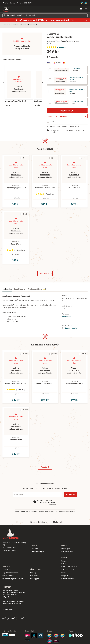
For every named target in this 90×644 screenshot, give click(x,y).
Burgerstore (34, 576)
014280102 (35, 549)
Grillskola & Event (68, 570)
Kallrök (64, 573)
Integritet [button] (65, 576)
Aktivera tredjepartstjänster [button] (61, 70)
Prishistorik (52, 57)
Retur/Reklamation (68, 579)
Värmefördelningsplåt (29, 25)
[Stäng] (87, 20)
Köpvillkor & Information (11, 573)
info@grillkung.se (38, 552)
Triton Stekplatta (77, 101)
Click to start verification (47, 502)
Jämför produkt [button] (69, 328)
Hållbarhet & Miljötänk (69, 567)
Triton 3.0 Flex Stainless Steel (77, 90)
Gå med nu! (71, 494)
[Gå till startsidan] (6, 9)
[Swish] (12, 635)
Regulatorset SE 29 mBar (77, 79)
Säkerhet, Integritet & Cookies (13, 579)
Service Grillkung (8, 576)
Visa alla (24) (45, 273)
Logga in (64, 561)
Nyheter (64, 564)
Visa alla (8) (45, 467)
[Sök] (45, 15)
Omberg (33, 573)
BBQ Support (35, 579)
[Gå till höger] (42, 82)
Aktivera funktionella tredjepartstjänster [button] (19, 89)
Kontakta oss (7, 570)
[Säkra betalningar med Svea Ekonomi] (5, 635)
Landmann (16, 25)
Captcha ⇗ (53, 505)
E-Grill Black (76, 69)
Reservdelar (6, 25)
